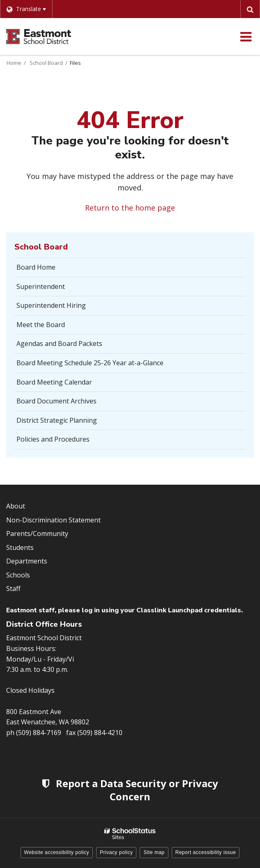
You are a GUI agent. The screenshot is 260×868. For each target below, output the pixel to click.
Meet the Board (41, 325)
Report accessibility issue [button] (206, 852)
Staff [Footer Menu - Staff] (13, 589)
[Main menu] (246, 37)
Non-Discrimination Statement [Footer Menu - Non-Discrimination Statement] (53, 520)
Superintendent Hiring (51, 305)
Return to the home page (130, 208)
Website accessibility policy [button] (57, 852)
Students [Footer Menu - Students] (20, 547)
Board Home (36, 267)
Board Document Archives (56, 401)
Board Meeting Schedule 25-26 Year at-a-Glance (90, 363)
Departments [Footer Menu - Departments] (27, 561)
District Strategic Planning (69, 423)
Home (14, 63)
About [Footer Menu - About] (16, 506)
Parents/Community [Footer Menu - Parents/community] (37, 534)
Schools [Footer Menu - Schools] (18, 575)
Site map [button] (154, 852)
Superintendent (41, 286)
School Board (46, 63)
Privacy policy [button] (116, 852)
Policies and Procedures (53, 439)
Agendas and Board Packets (59, 344)
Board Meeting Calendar (54, 382)
